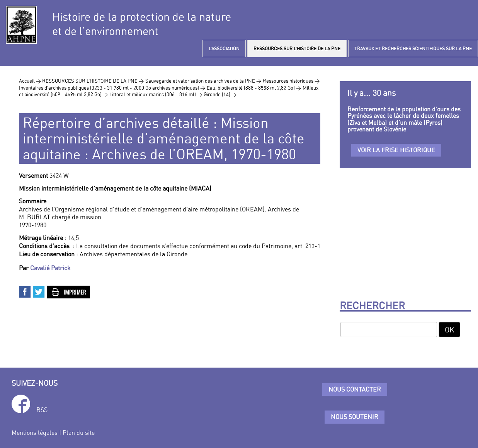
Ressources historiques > (291, 81)
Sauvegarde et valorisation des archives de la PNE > (203, 81)
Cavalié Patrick (50, 268)
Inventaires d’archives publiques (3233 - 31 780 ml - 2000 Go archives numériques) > (112, 88)
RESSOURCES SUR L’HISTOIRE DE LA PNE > (93, 81)
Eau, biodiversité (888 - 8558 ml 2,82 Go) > (254, 88)
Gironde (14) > (220, 94)
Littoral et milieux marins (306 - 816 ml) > (156, 94)
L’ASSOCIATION (224, 49)
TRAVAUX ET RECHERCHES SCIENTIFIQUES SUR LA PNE (413, 49)
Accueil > (31, 81)
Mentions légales (35, 433)
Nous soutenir (355, 417)
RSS (42, 410)
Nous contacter (355, 389)
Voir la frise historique (396, 150)
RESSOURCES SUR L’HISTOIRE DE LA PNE (297, 49)
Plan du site (79, 433)
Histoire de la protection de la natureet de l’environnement (142, 24)
